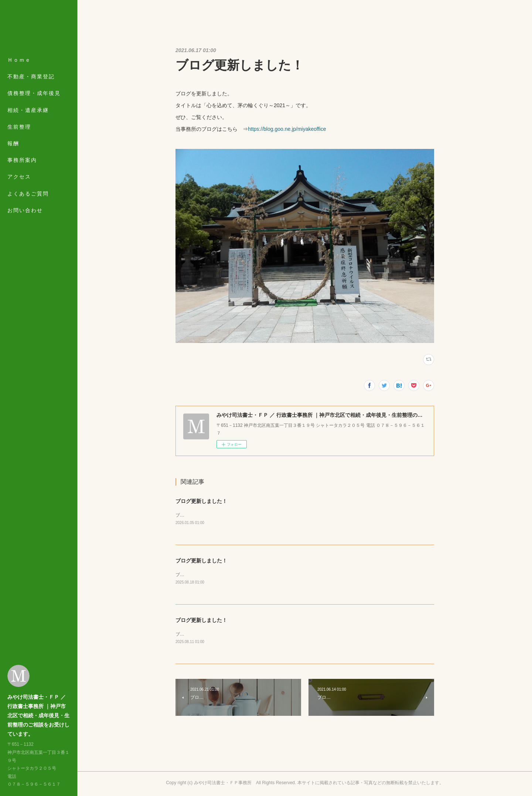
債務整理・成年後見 (34, 93)
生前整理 (19, 127)
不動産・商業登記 (31, 76)
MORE (17, 177)
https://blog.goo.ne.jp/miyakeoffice (287, 129)
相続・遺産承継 (28, 110)
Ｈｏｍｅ (19, 60)
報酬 (13, 143)
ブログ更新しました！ (201, 501)
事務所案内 (22, 160)
